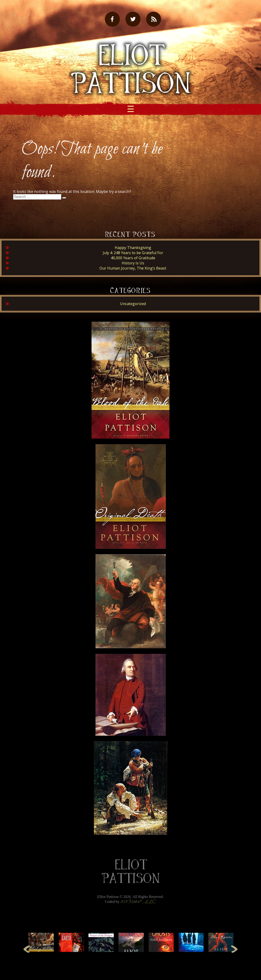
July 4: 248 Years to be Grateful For (133, 253)
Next (234, 949)
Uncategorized (133, 304)
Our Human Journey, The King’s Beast (133, 268)
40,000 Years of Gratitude (133, 258)
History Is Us (133, 263)
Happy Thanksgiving (133, 248)
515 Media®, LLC (138, 902)
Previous (27, 949)
